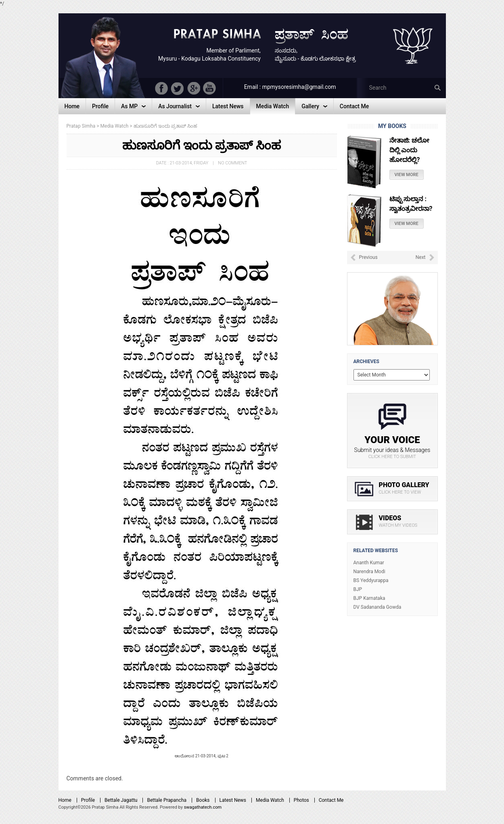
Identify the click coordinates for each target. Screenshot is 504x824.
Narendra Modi (369, 572)
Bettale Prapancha (167, 800)
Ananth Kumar (369, 563)
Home (65, 800)
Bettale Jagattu (121, 800)
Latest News (233, 800)
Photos (301, 800)
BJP (358, 589)
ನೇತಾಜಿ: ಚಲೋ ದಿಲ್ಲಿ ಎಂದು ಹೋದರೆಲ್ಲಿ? (409, 150)
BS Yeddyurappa (371, 580)
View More (407, 175)
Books (203, 800)
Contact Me (331, 800)
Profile (88, 800)
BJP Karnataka (369, 598)
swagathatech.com (203, 807)
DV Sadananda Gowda (377, 607)
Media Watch (270, 800)
